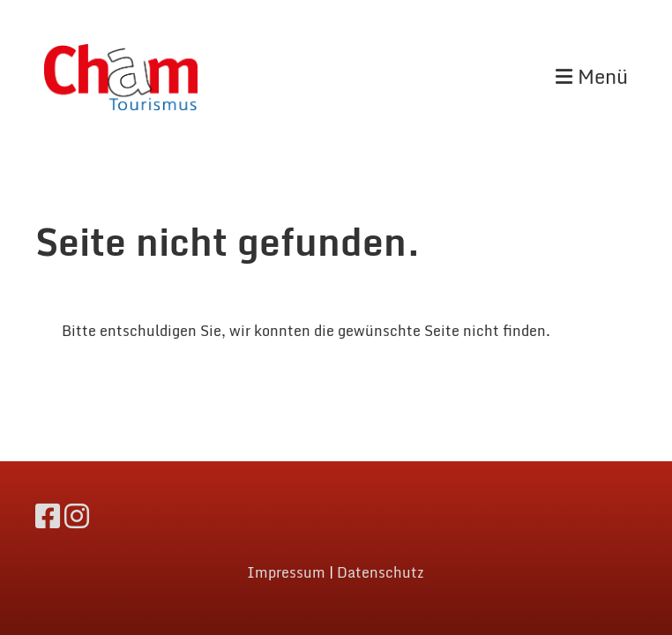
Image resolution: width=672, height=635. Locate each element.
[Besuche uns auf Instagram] (77, 516)
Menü (592, 77)
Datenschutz (381, 572)
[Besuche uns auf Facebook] (48, 516)
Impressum (286, 572)
